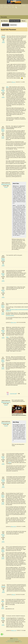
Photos (9, 6)
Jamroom (21, 642)
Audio (16, 6)
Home (2, 6)
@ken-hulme (3, 130)
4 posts (6, 187)
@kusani (3, 37)
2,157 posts (3, 137)
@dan (3, 601)
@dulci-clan (3, 91)
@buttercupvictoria (6, 184)
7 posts (3, 97)
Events (2, 7)
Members (24, 6)
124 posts (3, 265)
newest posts (13, 25)
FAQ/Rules (6, 7)
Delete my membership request (14, 641)
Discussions (6, 25)
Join (10, 7)
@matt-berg (3, 481)
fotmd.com (15, 638)
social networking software (10, 642)
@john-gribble (3, 259)
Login (13, 7)
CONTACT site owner (14, 639)
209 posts (3, 608)
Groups (20, 6)
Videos (13, 6)
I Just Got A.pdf (13, 394)
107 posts (3, 486)
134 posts (3, 42)
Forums (5, 6)
